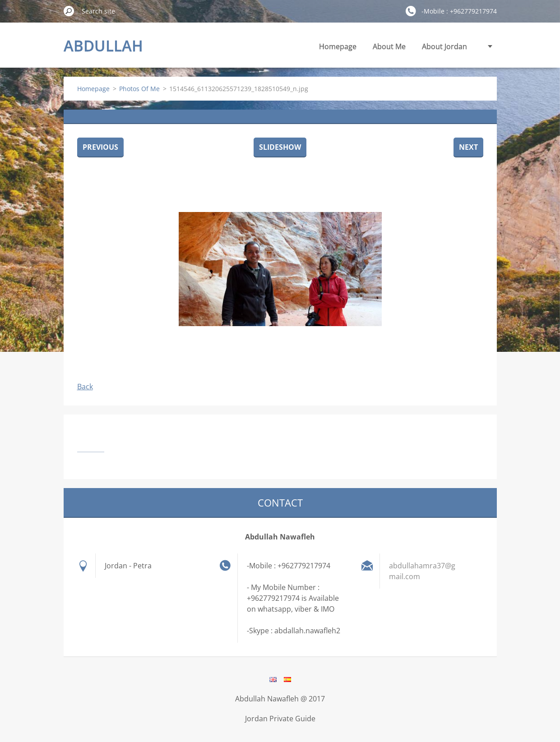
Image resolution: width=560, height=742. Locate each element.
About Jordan (444, 46)
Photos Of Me (139, 89)
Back (85, 387)
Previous (100, 147)
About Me (389, 46)
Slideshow (280, 147)
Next (468, 147)
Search (69, 11)
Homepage (338, 46)
